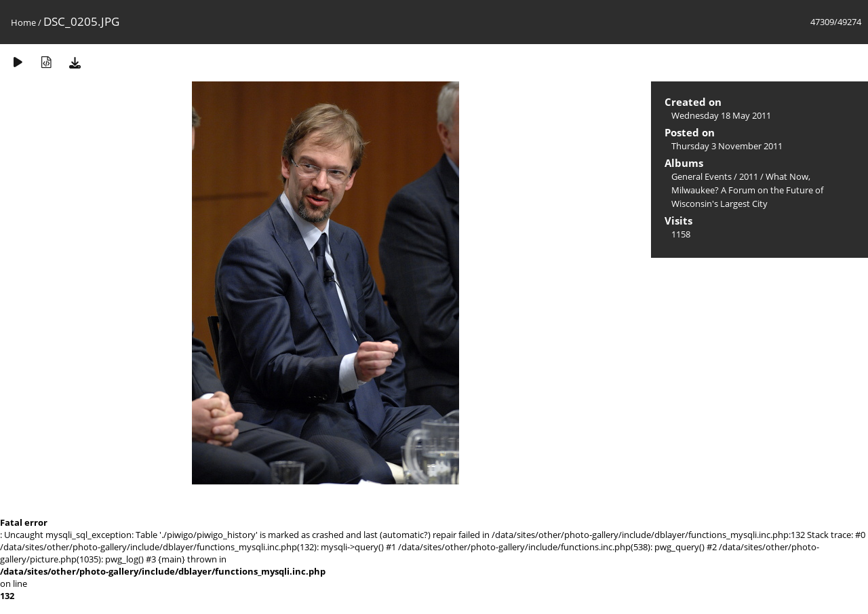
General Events (702, 176)
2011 (749, 176)
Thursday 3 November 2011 (727, 146)
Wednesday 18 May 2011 (721, 115)
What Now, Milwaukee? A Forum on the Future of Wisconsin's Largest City (747, 190)
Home (23, 22)
